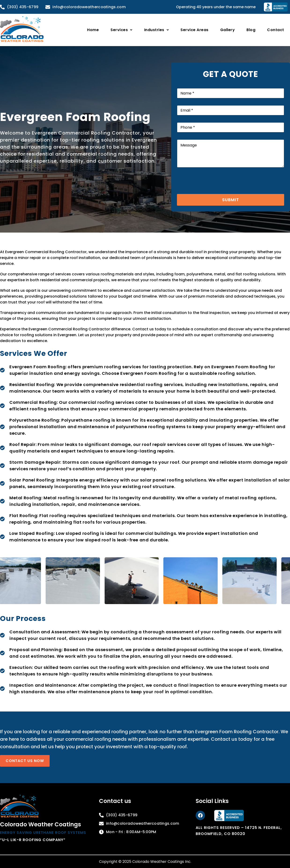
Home (93, 30)
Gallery (228, 30)
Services (121, 30)
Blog (251, 30)
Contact (276, 30)
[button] (121, 30)
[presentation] (213, 191)
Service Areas (195, 30)
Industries (157, 30)
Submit (231, 200)
